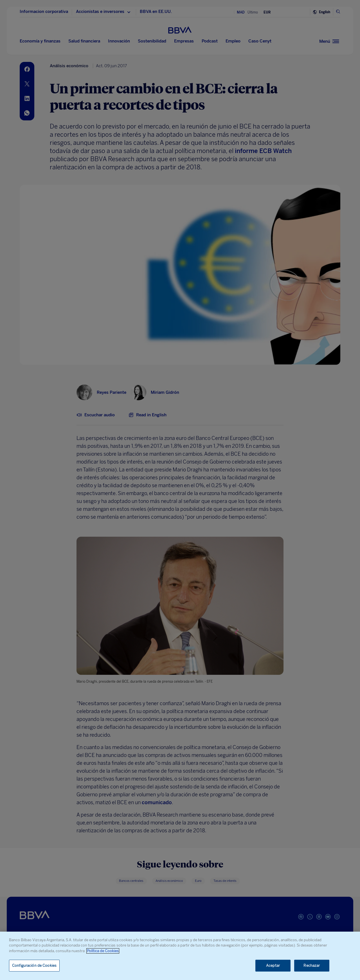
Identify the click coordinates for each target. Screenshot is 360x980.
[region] (180, 956)
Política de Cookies (103, 951)
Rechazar (312, 966)
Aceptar (273, 966)
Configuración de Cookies (34, 966)
